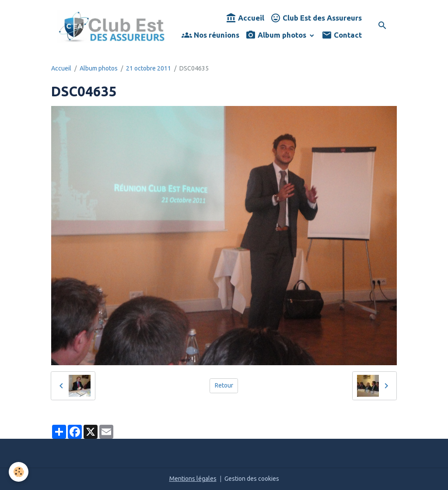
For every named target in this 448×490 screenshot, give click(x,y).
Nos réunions (210, 35)
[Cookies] (19, 472)
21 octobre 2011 (149, 68)
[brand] (112, 26)
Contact (342, 35)
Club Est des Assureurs (316, 18)
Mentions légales (193, 479)
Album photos (277, 35)
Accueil (245, 18)
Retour (224, 385)
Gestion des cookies (252, 479)
